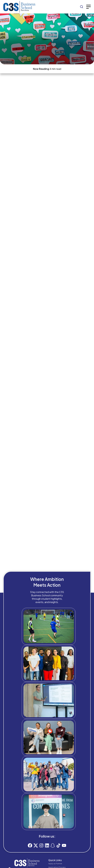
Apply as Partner (55, 863)
